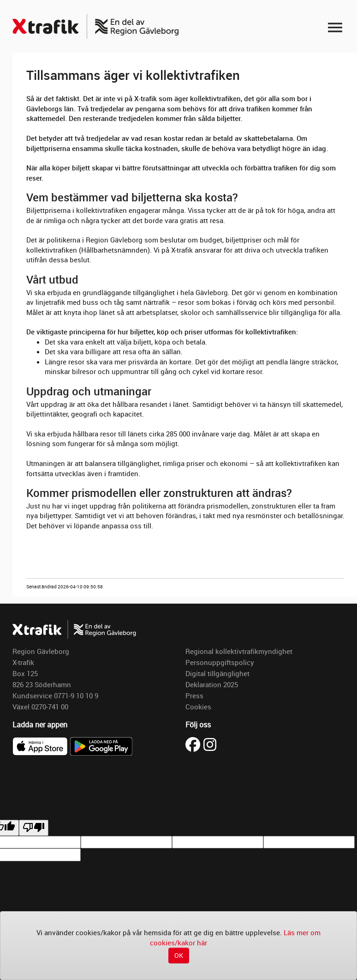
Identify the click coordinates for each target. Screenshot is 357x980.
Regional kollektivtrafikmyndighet (239, 651)
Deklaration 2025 (212, 684)
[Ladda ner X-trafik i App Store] (41, 745)
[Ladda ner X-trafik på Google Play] (101, 745)
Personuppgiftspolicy (220, 662)
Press (194, 696)
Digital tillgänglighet (217, 673)
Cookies (198, 707)
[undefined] (34, 828)
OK (179, 955)
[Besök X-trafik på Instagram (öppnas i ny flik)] (210, 744)
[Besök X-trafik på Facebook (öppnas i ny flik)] (194, 744)
